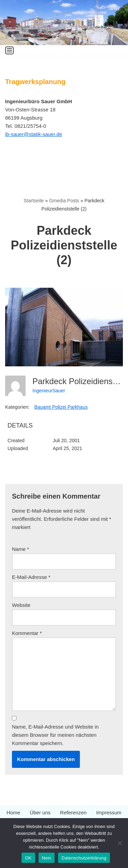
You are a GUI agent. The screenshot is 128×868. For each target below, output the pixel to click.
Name (20, 549)
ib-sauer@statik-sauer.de (34, 134)
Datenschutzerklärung (84, 858)
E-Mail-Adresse (31, 577)
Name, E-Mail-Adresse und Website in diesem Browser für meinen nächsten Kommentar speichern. (55, 735)
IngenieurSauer (49, 391)
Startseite (34, 201)
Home (13, 812)
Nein (47, 858)
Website (21, 605)
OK (28, 858)
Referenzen (73, 812)
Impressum (109, 812)
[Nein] (119, 843)
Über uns (40, 812)
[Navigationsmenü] (9, 50)
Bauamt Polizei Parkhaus (61, 407)
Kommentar (27, 633)
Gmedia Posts (64, 201)
